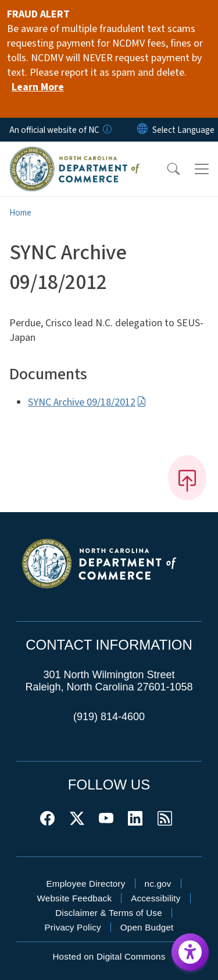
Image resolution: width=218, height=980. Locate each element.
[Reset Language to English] (142, 130)
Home (20, 213)
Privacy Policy (72, 927)
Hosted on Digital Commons (109, 956)
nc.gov (158, 884)
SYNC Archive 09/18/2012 (87, 402)
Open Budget (147, 927)
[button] (166, 169)
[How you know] (106, 130)
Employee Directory (85, 884)
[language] (183, 130)
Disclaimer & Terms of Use (109, 913)
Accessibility (156, 898)
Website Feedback (74, 898)
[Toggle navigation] (202, 169)
